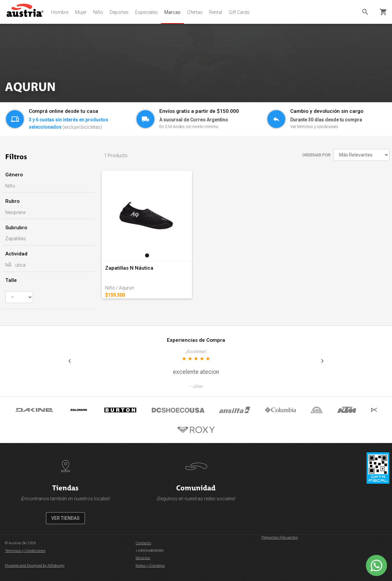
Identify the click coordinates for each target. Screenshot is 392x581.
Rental (216, 12)
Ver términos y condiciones (314, 127)
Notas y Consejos (150, 566)
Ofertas (195, 12)
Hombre (60, 12)
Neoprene (15, 212)
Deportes (119, 12)
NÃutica (15, 265)
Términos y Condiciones (25, 551)
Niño (98, 12)
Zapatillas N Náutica (129, 268)
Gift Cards (239, 12)
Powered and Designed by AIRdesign (35, 566)
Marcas (172, 12)
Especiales (146, 12)
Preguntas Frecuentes (280, 537)
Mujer (81, 12)
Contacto (143, 543)
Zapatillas (16, 239)
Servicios (143, 558)
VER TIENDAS (65, 518)
